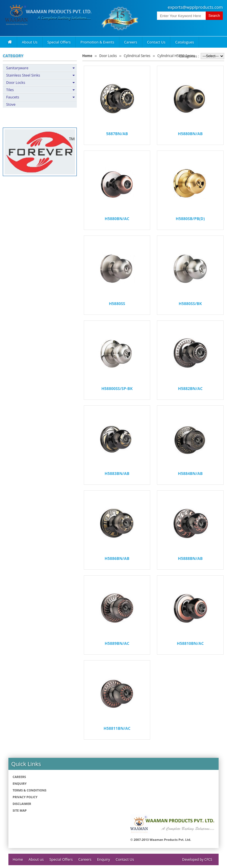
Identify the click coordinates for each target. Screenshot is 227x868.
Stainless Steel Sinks (23, 75)
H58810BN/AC (190, 643)
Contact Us (156, 42)
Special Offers (59, 42)
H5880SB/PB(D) (190, 219)
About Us (30, 42)
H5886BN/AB (117, 558)
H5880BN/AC (117, 219)
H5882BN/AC (190, 388)
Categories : (189, 56)
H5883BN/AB (117, 473)
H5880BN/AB (190, 134)
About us (36, 859)
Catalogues (185, 42)
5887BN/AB (117, 134)
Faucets (13, 97)
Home (87, 56)
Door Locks (16, 82)
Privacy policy (25, 797)
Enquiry (20, 783)
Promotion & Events (97, 42)
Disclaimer (22, 804)
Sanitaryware (17, 68)
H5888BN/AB (190, 558)
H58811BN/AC (117, 728)
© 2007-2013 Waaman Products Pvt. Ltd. (161, 840)
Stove (11, 104)
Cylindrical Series (137, 56)
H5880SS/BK (190, 303)
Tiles (10, 90)
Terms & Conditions (29, 790)
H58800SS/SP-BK (117, 388)
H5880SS (117, 303)
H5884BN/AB (190, 473)
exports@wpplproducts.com (195, 7)
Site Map (20, 810)
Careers (131, 42)
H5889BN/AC (117, 643)
